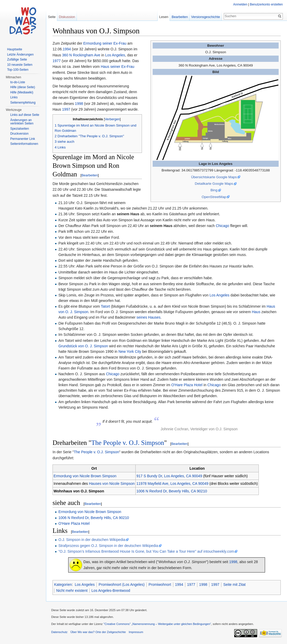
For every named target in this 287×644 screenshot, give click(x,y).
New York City (130, 351)
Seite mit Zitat (234, 585)
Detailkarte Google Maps (214, 184)
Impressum (136, 632)
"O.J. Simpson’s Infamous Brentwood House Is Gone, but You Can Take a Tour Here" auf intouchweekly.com (146, 551)
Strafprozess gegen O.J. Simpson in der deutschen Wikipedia (108, 546)
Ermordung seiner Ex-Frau (105, 43)
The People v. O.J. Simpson (128, 443)
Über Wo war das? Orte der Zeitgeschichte (98, 632)
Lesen (164, 17)
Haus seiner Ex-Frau (117, 67)
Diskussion (67, 17)
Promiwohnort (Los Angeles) (122, 585)
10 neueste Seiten (20, 65)
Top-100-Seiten (18, 70)
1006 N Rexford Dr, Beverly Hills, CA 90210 (172, 491)
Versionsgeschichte (205, 17)
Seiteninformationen (24, 144)
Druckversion (19, 134)
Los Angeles (115, 55)
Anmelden (240, 4)
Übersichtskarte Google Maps (214, 177)
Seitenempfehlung (23, 103)
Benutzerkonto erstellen (266, 4)
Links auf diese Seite (25, 115)
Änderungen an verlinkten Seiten (22, 122)
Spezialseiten (19, 129)
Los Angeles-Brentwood (111, 591)
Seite (52, 17)
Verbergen (112, 119)
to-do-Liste (18, 82)
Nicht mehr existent (72, 591)
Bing (214, 190)
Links (14, 97)
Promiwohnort (160, 585)
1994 (67, 49)
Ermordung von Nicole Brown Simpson (85, 476)
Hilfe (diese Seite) (23, 87)
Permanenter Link (23, 139)
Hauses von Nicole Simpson (112, 484)
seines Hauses (148, 317)
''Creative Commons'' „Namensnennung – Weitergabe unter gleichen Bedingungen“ (157, 624)
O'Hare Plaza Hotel (187, 385)
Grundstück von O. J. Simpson (83, 346)
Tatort (105, 306)
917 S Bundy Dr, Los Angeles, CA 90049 (169, 476)
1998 (79, 104)
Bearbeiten (90, 175)
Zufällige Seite (17, 59)
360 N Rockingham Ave (81, 55)
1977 (57, 61)
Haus (256, 312)
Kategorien (63, 585)
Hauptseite (15, 49)
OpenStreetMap (214, 197)
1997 (66, 109)
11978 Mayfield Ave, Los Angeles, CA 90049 (172, 484)
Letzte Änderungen (20, 55)
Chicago (222, 226)
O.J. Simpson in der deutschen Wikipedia (92, 540)
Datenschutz (59, 632)
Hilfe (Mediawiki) (22, 92)
